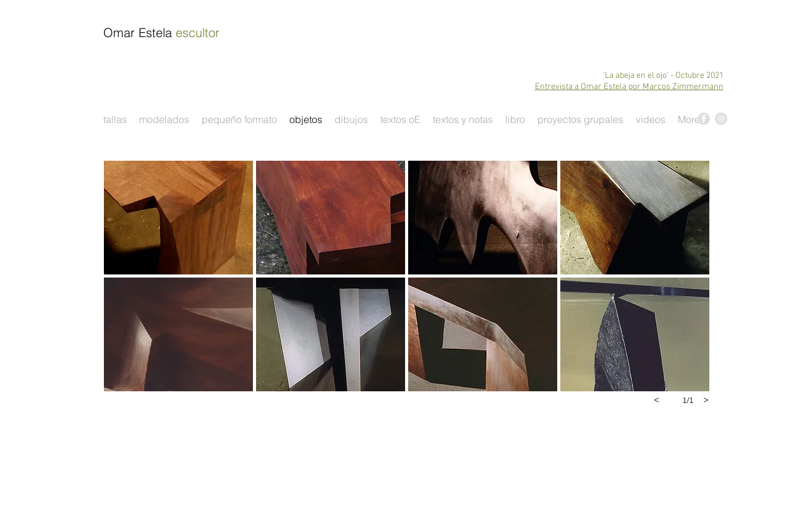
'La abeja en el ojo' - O (642, 76)
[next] (706, 400)
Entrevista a (558, 87)
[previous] (657, 400)
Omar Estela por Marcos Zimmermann (652, 87)
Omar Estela (161, 32)
